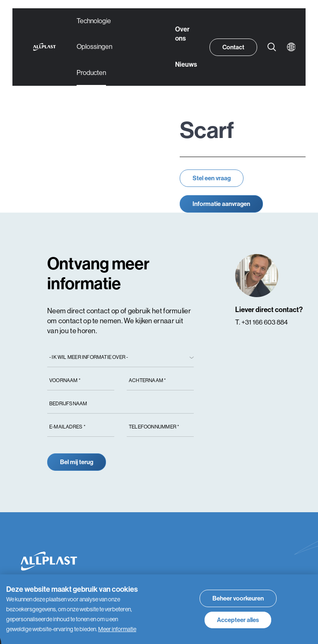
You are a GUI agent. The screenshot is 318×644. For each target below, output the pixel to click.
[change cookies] (238, 598)
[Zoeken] (272, 47)
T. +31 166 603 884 (261, 322)
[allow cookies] (238, 620)
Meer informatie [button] (117, 629)
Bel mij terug (77, 462)
